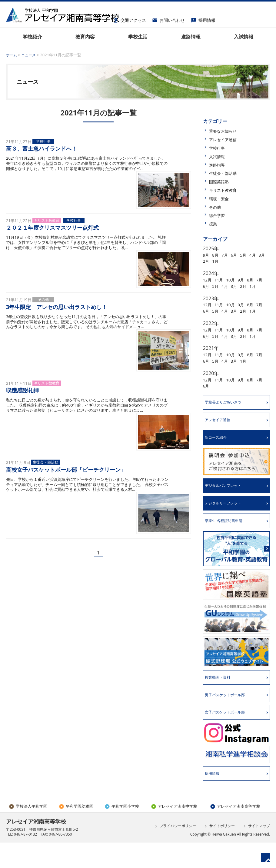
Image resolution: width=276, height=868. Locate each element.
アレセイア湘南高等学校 (235, 832)
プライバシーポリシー (175, 852)
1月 (228, 261)
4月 (260, 255)
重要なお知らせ (226, 131)
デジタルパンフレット (228, 507)
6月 (239, 255)
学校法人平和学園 (28, 832)
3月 (207, 261)
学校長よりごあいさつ (228, 422)
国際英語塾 (221, 181)
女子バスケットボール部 (230, 737)
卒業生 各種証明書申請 (228, 543)
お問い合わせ (169, 19)
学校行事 (219, 148)
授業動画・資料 (221, 701)
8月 (217, 255)
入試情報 (219, 156)
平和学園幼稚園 (76, 832)
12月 (208, 280)
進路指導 (219, 165)
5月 (249, 255)
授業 (214, 224)
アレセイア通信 (226, 139)
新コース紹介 (219, 458)
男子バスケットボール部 (230, 719)
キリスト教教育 (226, 190)
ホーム (12, 55)
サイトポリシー (219, 852)
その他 (216, 207)
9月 (207, 255)
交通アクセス (130, 19)
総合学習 (219, 215)
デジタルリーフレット (228, 525)
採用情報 (203, 19)
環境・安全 (221, 198)
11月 (221, 280)
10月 (235, 280)
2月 (217, 261)
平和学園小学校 (122, 832)
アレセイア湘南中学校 (174, 832)
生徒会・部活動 (226, 173)
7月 (228, 255)
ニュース (30, 55)
